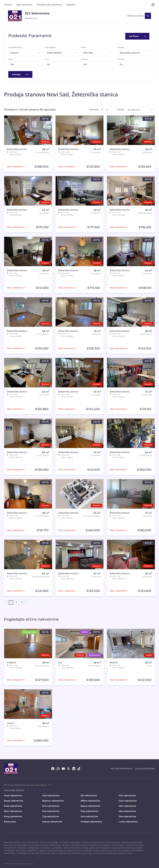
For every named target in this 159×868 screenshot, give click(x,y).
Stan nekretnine (13, 810)
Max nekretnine (127, 810)
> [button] (26, 601)
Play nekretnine (89, 810)
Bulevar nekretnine (53, 800)
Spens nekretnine (90, 805)
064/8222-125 (31, 18)
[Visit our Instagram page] (58, 768)
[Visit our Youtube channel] (63, 768)
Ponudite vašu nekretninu (49, 5)
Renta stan (10, 821)
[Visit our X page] (69, 768)
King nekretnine (13, 816)
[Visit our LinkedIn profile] (74, 768)
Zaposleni (71, 5)
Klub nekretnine (13, 805)
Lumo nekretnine (128, 821)
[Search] (148, 16)
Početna (8, 5)
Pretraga (20, 73)
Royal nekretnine (14, 800)
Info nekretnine (127, 795)
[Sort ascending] (102, 109)
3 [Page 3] (22, 601)
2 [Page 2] (16, 601)
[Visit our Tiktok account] (79, 768)
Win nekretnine (127, 805)
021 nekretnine (89, 795)
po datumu (134, 109)
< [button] (6, 601)
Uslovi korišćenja (145, 768)
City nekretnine (51, 795)
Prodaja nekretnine (91, 821)
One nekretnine (127, 816)
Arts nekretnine (89, 816)
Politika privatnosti (122, 768)
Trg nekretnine (51, 816)
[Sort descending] (107, 109)
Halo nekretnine (128, 800)
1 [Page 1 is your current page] (11, 601)
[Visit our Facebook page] (53, 768)
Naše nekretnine (24, 5)
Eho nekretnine (51, 805)
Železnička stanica (130, 52)
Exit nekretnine (51, 810)
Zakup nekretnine (52, 821)
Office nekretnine (90, 800)
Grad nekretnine (13, 795)
